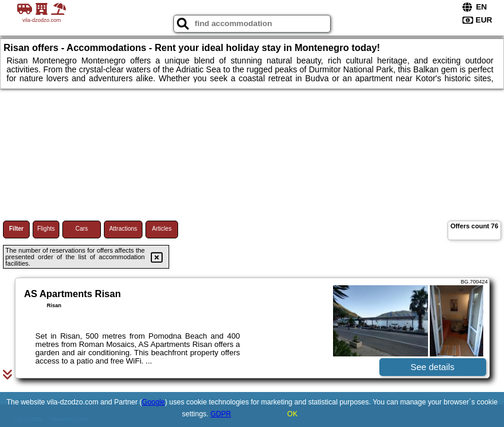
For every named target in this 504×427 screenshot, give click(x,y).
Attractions (123, 229)
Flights (46, 229)
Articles (162, 229)
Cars (82, 229)
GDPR (221, 414)
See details (432, 367)
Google (153, 402)
